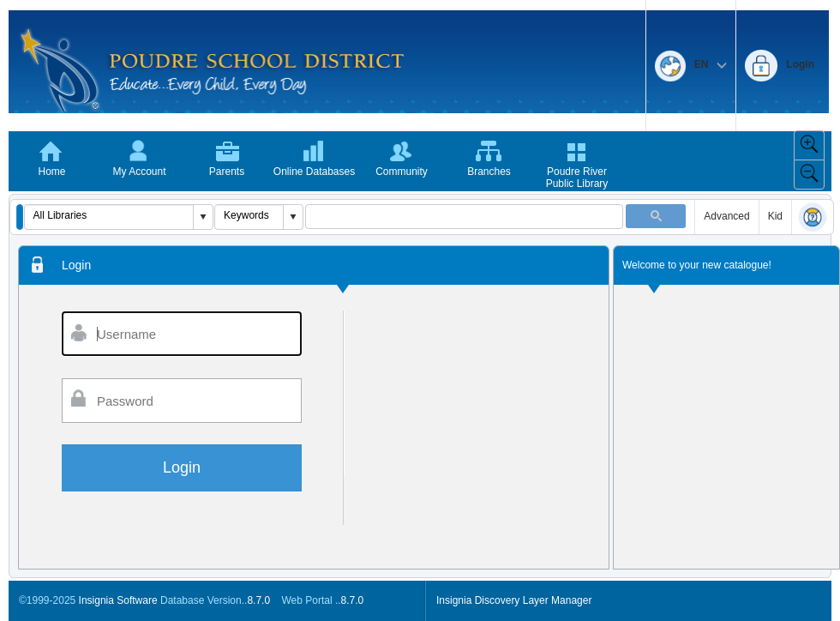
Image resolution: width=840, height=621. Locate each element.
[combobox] (109, 215)
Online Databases (314, 172)
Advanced (726, 216)
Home (51, 172)
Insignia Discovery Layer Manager (514, 600)
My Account (139, 172)
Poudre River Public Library (577, 178)
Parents (227, 172)
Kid (775, 216)
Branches (489, 172)
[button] (20, 217)
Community (402, 172)
